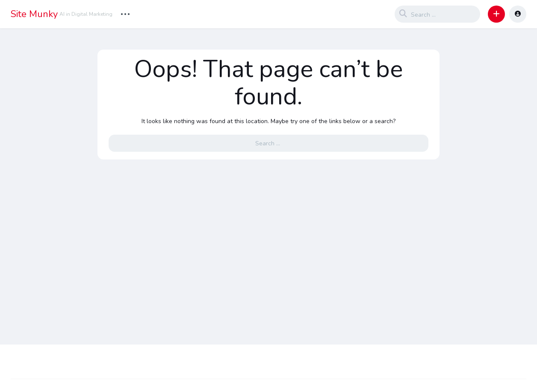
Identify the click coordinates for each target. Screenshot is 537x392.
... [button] (125, 13)
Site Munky (34, 14)
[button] (496, 14)
